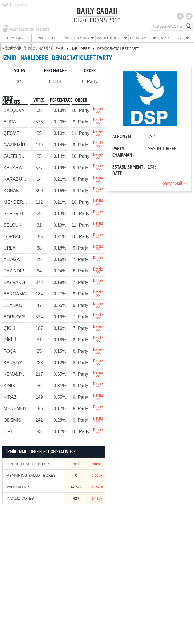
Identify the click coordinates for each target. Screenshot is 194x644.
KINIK (10, 385)
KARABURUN (18, 179)
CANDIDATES (164, 38)
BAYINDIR (14, 271)
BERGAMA (15, 294)
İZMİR (61, 48)
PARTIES (183, 38)
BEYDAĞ (13, 305)
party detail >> (175, 183)
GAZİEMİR (14, 144)
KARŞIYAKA (16, 362)
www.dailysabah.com (16, 5)
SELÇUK (13, 225)
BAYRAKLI (14, 282)
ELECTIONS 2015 (97, 20)
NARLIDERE (82, 48)
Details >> (98, 110)
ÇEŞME (12, 133)
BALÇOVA (14, 110)
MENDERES (16, 202)
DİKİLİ (10, 339)
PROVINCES (29, 38)
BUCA (10, 122)
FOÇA (10, 351)
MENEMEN (15, 408)
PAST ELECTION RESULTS (30, 30)
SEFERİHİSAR (19, 213)
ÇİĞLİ (10, 328)
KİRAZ (10, 397)
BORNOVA (15, 317)
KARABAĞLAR (19, 167)
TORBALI (13, 236)
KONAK (11, 190)
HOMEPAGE (10, 38)
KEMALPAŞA (17, 374)
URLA (10, 248)
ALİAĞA (12, 259)
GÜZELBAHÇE (19, 156)
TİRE (9, 431)
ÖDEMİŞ (12, 420)
